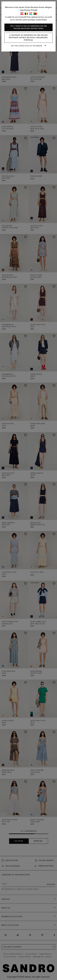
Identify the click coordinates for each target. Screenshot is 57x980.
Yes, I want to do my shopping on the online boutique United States (29, 27)
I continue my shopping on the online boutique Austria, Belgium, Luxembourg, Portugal (29, 38)
